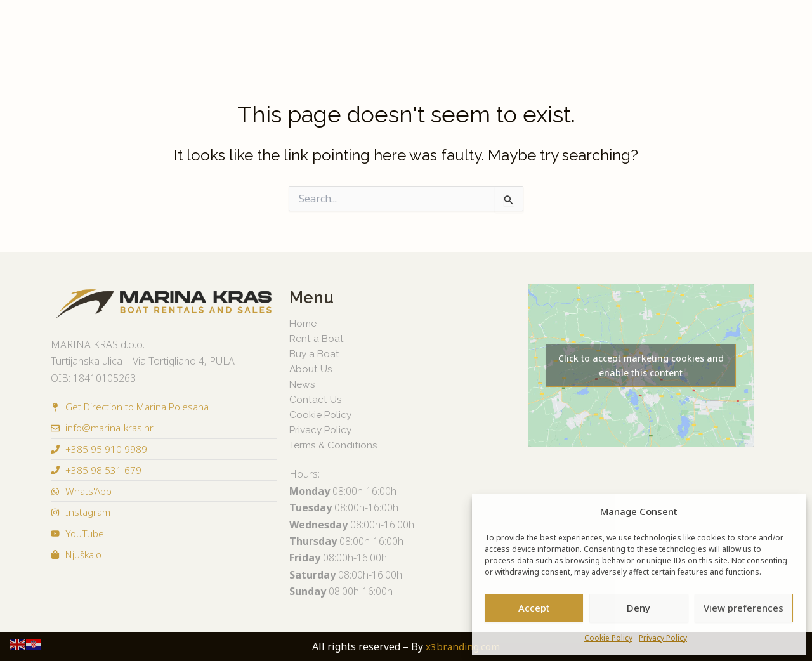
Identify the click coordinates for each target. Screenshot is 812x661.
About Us (671, 27)
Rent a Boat (78, 27)
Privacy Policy (663, 638)
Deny (638, 608)
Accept (534, 608)
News (619, 27)
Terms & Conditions (335, 445)
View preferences (743, 608)
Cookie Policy (608, 638)
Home (304, 323)
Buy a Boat (148, 27)
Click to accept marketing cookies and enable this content (641, 365)
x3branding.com (463, 646)
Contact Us (736, 27)
